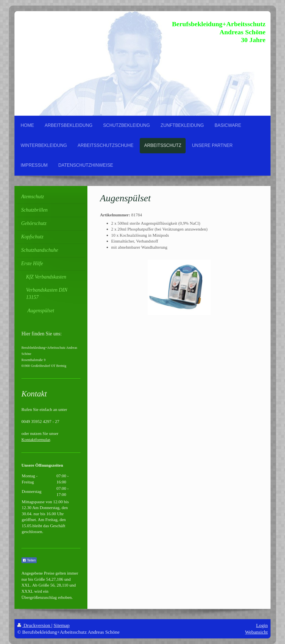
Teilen (29, 560)
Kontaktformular (36, 440)
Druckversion (34, 625)
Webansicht (256, 632)
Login (262, 625)
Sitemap (62, 625)
